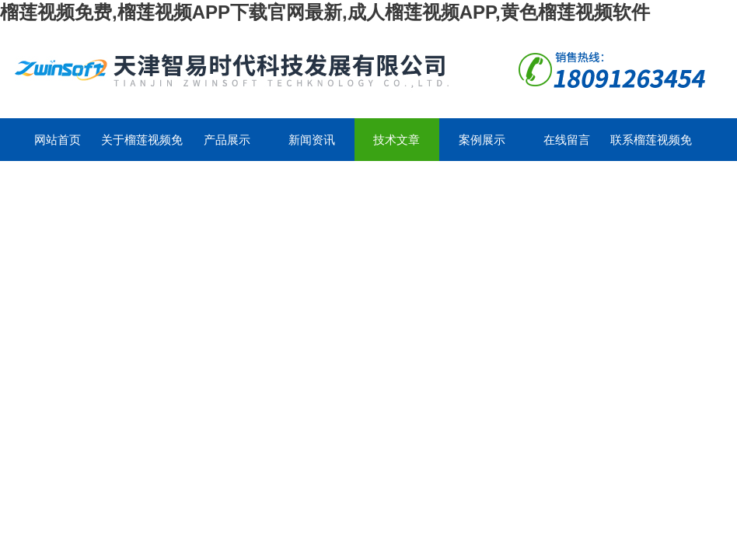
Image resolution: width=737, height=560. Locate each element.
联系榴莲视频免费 (651, 147)
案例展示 (482, 140)
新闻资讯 (312, 140)
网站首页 (58, 140)
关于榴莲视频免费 (142, 147)
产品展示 (227, 140)
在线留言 (567, 140)
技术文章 (396, 140)
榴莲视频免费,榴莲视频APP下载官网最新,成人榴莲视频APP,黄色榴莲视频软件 (325, 12)
